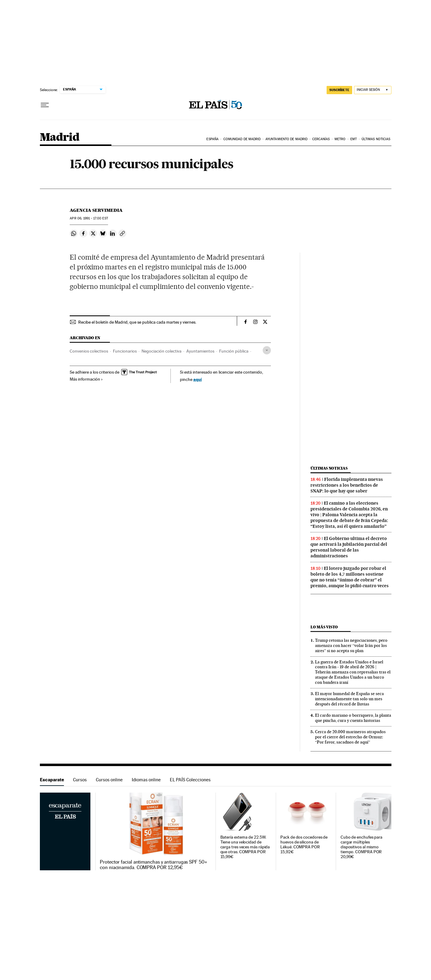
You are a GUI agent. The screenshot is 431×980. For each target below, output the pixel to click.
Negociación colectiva (161, 351)
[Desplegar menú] (45, 105)
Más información (86, 379)
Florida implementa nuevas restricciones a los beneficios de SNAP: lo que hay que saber (347, 485)
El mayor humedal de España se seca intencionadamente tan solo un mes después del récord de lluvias (349, 699)
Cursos (80, 780)
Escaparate (52, 780)
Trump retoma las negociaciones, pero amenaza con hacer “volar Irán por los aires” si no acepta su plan (351, 645)
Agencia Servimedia (96, 210)
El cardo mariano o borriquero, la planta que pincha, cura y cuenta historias (353, 718)
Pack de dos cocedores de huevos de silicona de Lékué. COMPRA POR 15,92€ (304, 845)
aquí (198, 379)
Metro (340, 139)
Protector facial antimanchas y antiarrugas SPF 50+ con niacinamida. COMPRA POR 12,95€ (154, 865)
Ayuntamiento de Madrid (286, 139)
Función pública (234, 351)
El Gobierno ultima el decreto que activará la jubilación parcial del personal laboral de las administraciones (349, 547)
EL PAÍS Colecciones (190, 780)
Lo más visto (324, 627)
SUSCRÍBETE (339, 90)
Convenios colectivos (89, 351)
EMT (354, 139)
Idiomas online (146, 780)
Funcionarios (125, 351)
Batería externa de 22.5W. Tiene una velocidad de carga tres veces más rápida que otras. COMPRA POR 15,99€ (245, 847)
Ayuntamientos (200, 351)
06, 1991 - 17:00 (89, 218)
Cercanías (321, 139)
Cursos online (109, 780)
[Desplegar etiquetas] (267, 350)
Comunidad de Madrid (242, 139)
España (212, 139)
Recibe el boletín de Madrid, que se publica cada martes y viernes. (137, 322)
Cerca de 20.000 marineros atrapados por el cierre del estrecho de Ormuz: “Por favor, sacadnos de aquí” (350, 737)
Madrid (60, 138)
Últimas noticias (376, 139)
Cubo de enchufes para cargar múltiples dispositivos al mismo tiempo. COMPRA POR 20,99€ (361, 847)
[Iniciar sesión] (373, 90)
